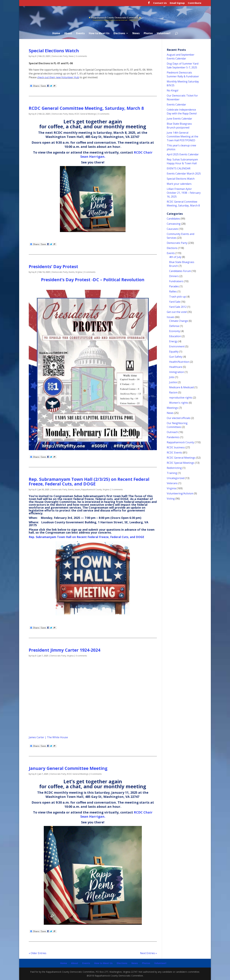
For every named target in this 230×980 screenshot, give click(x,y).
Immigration (177, 372)
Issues (78, 490)
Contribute (195, 3)
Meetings (172, 408)
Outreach (172, 432)
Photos (148, 34)
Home (56, 34)
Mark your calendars (179, 184)
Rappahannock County (92, 490)
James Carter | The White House (48, 737)
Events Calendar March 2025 (184, 174)
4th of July (175, 257)
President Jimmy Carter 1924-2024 (65, 650)
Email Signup (177, 3)
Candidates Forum (180, 271)
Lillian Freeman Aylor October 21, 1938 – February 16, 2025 (184, 193)
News (136, 34)
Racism (173, 392)
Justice (173, 382)
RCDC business (176, 447)
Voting (171, 499)
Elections (119, 34)
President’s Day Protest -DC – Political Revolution (93, 280)
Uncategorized (176, 478)
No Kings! (172, 90)
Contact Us (160, 3)
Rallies (173, 291)
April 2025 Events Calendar (183, 154)
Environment (177, 346)
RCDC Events (174, 453)
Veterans (172, 483)
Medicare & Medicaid (181, 387)
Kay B (34, 56)
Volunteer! (164, 34)
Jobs (172, 377)
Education (175, 336)
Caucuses (172, 229)
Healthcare (176, 367)
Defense (174, 326)
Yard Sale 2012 (178, 307)
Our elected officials (178, 418)
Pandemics (173, 437)
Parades (174, 286)
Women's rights (179, 403)
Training (172, 473)
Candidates (173, 219)
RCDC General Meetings (85, 114)
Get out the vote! (177, 312)
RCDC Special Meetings (181, 463)
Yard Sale (175, 302)
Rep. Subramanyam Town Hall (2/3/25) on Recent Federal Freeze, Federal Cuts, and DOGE (89, 482)
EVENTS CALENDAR (179, 168)
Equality (174, 352)
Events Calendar (176, 105)
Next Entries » (148, 953)
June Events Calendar (179, 119)
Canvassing (174, 224)
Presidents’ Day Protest (53, 266)
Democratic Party (60, 56)
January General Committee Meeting (68, 768)
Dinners (174, 276)
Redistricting (174, 468)
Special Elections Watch (54, 51)
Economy (175, 331)
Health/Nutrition (179, 362)
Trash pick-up (178, 297)
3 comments (117, 490)
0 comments (81, 56)
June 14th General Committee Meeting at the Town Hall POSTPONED (182, 136)
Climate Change (179, 321)
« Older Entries (38, 953)
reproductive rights (181, 398)
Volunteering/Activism (180, 493)
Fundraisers (176, 281)
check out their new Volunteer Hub (58, 77)
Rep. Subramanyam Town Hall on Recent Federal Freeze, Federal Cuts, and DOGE (86, 537)
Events (80, 34)
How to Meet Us (99, 34)
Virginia (79, 272)
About (68, 34)
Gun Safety (176, 357)
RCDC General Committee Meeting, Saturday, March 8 (86, 108)
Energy (173, 341)
